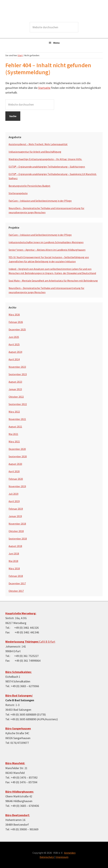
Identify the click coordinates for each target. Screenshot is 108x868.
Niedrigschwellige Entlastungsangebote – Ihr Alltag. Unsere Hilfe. (45, 159)
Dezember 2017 (17, 583)
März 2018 (14, 568)
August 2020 (15, 464)
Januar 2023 (15, 389)
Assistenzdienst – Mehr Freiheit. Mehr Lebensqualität (38, 144)
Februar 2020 (16, 479)
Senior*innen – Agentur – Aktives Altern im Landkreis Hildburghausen (47, 250)
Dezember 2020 (17, 449)
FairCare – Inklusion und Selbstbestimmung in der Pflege (40, 201)
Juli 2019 (13, 494)
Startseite (44, 88)
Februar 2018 (16, 576)
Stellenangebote (18, 193)
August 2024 (15, 352)
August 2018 (15, 546)
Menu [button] (56, 43)
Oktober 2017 (16, 591)
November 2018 (17, 524)
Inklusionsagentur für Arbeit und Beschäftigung (35, 152)
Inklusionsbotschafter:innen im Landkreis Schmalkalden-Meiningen (46, 242)
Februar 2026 (16, 322)
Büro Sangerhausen (18, 728)
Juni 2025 (14, 337)
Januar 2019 (15, 516)
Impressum (62, 857)
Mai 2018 (13, 561)
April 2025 (14, 344)
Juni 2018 (14, 554)
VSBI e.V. (54, 11)
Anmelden (70, 853)
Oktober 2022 (16, 397)
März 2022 (14, 412)
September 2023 (18, 374)
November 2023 (17, 367)
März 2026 (14, 314)
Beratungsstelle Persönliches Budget (29, 186)
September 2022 (18, 404)
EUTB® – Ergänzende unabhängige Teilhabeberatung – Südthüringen (47, 167)
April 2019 (14, 501)
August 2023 (15, 382)
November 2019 (17, 486)
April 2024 (14, 359)
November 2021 (17, 419)
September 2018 (18, 539)
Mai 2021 (13, 434)
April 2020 (14, 471)
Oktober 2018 (16, 531)
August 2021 (15, 427)
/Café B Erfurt (30, 642)
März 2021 (14, 441)
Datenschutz (47, 857)
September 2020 (18, 456)
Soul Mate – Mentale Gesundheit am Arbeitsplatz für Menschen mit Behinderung (53, 281)
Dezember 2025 (17, 329)
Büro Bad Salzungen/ (19, 695)
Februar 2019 (16, 509)
